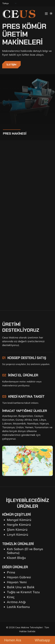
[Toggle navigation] (46, 14)
